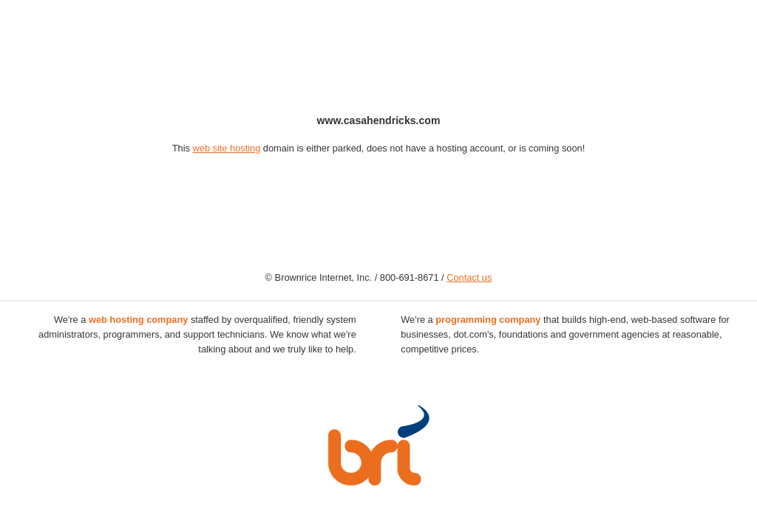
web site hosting (227, 148)
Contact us (469, 277)
